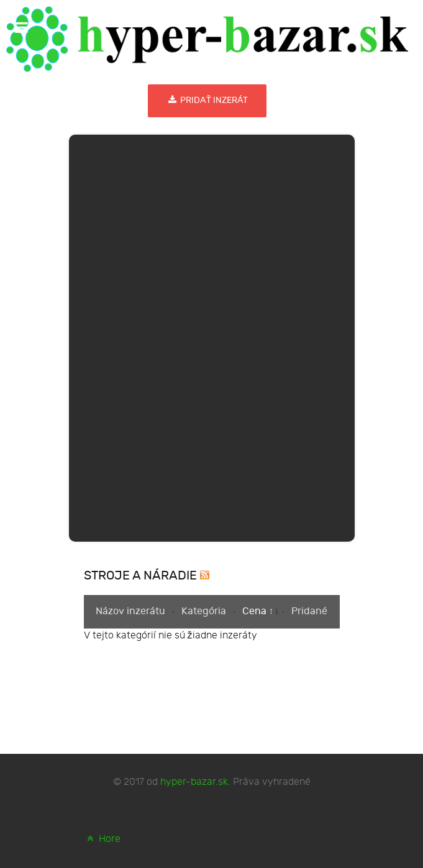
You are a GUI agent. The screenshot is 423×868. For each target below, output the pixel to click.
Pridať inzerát (207, 100)
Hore (102, 839)
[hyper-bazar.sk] (207, 39)
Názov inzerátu (132, 611)
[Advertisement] (212, 336)
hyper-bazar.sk (194, 782)
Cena (256, 611)
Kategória (205, 611)
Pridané (309, 611)
